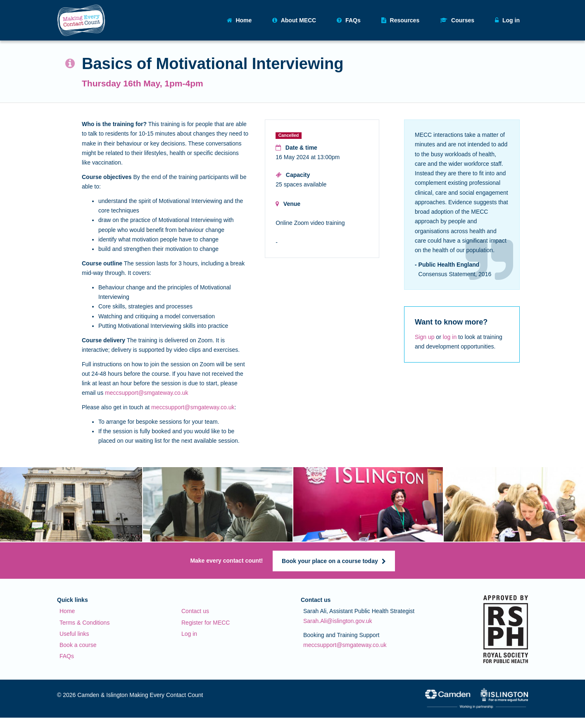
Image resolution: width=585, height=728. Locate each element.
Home (239, 20)
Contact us (195, 611)
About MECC (294, 20)
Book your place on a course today (334, 561)
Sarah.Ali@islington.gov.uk (338, 621)
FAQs (348, 20)
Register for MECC (206, 623)
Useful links (74, 634)
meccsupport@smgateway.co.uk (146, 393)
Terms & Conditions (84, 623)
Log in (189, 634)
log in (450, 337)
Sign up (424, 337)
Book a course (78, 645)
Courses (457, 20)
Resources (400, 20)
